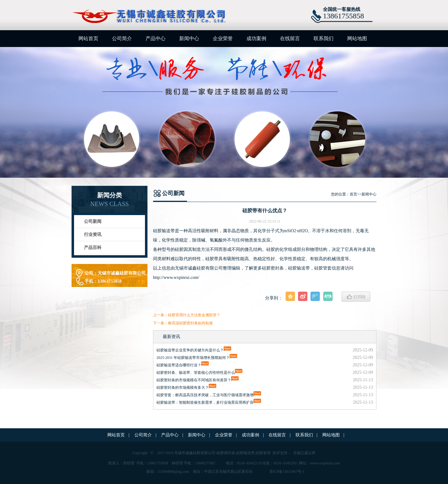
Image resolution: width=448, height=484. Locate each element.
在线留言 (290, 38)
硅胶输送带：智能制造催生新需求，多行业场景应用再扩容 (205, 402)
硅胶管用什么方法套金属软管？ (194, 315)
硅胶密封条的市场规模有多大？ (183, 388)
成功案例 (256, 38)
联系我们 (324, 38)
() (356, 297)
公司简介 (122, 38)
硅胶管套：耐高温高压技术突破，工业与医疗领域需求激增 (205, 395)
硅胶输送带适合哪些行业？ (179, 365)
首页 (353, 194)
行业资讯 (93, 235)
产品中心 (156, 38)
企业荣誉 (223, 38)
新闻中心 (189, 38)
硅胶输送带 (299, 268)
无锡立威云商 (304, 453)
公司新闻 (93, 221)
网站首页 (88, 38)
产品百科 (93, 248)
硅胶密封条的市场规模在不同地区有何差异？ (194, 380)
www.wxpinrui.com (325, 463)
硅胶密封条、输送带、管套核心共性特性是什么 (196, 373)
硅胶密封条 (226, 453)
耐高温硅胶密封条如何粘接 (190, 323)
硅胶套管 (263, 453)
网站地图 (357, 38)
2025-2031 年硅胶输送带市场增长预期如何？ (193, 358)
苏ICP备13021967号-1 (287, 472)
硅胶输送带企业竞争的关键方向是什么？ (190, 350)
